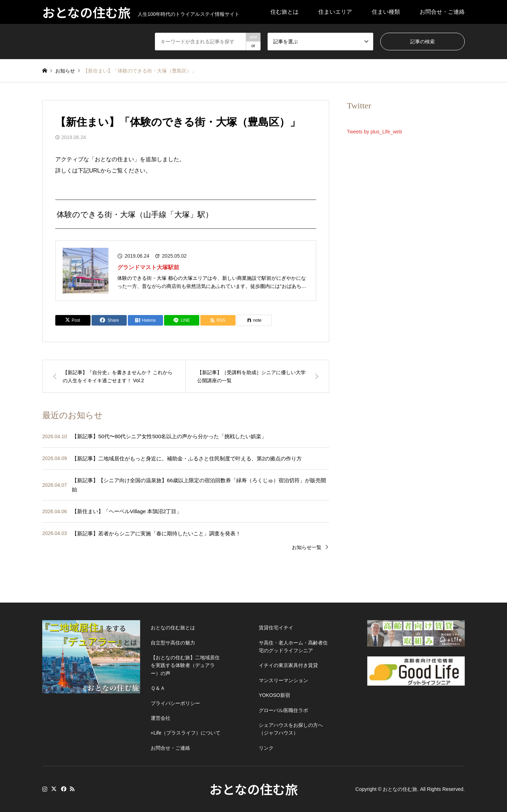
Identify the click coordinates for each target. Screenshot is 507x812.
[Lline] (182, 320)
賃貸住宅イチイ (276, 628)
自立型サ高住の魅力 (173, 643)
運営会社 (161, 718)
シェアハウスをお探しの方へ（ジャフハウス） (291, 729)
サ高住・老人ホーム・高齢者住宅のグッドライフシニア (293, 647)
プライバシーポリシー (175, 703)
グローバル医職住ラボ (283, 710)
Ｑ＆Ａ (158, 688)
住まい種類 (386, 12)
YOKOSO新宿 (274, 695)
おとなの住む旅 (254, 789)
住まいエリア (335, 12)
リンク (266, 748)
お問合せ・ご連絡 (442, 12)
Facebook (63, 789)
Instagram (45, 789)
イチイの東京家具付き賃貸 (288, 665)
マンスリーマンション (283, 680)
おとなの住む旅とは (173, 628)
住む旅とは (284, 12)
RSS (72, 789)
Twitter (54, 789)
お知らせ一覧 (307, 547)
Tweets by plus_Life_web (374, 132)
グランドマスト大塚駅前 (148, 267)
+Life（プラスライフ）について (186, 733)
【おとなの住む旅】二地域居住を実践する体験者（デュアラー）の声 (185, 665)
